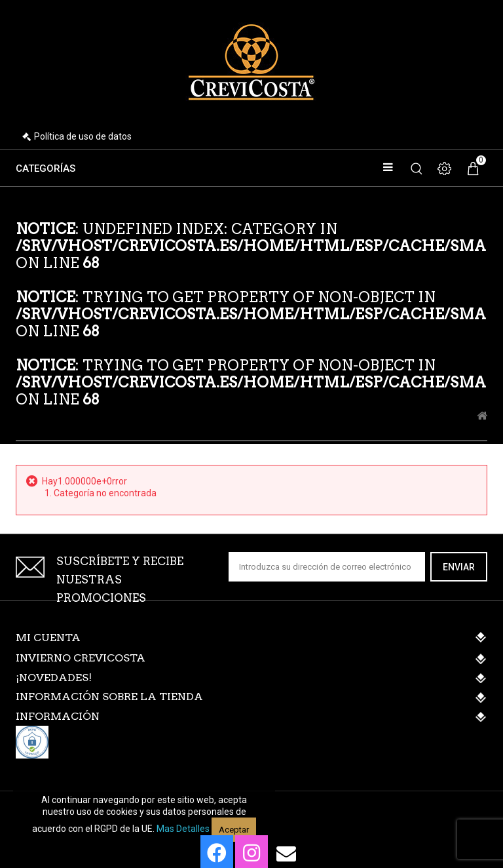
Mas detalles (183, 829)
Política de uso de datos (83, 136)
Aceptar (234, 830)
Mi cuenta (48, 638)
